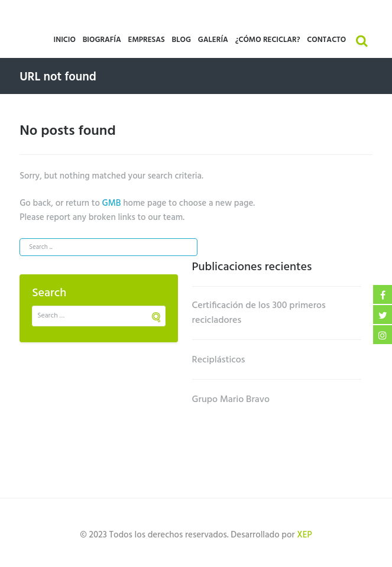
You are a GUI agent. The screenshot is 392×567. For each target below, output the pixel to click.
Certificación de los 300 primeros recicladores (259, 313)
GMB (112, 203)
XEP (304, 535)
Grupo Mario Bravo (231, 400)
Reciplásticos (219, 360)
